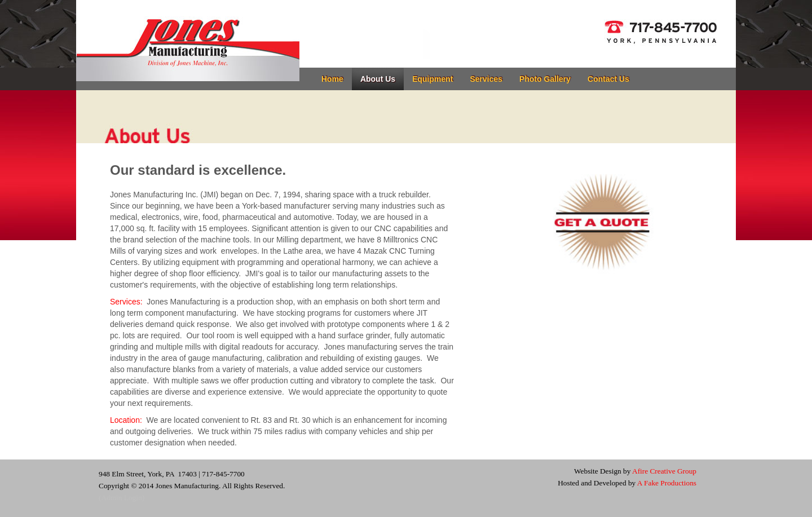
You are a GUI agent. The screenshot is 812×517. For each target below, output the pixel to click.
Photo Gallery (545, 79)
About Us (378, 79)
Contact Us (608, 79)
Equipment (433, 79)
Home (332, 79)
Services (486, 79)
